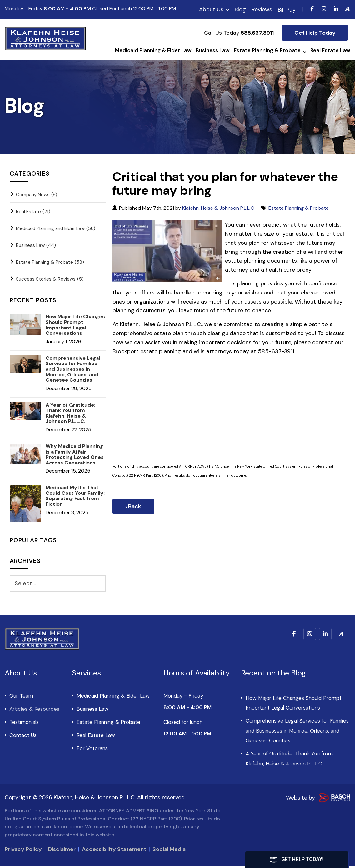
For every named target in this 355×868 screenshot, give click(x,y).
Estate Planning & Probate (299, 208)
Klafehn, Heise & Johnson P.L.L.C (218, 208)
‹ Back (133, 506)
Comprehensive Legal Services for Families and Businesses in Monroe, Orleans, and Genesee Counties (73, 369)
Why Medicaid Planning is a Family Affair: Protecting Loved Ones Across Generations (75, 454)
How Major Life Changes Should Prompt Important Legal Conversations (75, 325)
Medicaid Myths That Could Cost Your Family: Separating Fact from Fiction (75, 496)
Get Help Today (315, 33)
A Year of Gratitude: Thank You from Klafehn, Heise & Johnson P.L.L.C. (70, 413)
